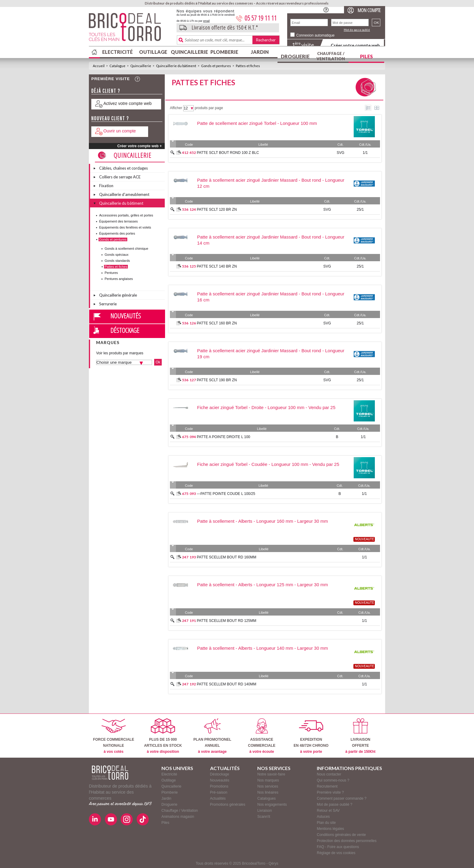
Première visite (111, 79)
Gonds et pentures (216, 66)
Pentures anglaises (119, 279)
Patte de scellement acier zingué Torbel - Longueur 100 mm (257, 123)
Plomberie (224, 52)
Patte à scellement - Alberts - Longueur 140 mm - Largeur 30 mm (263, 648)
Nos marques (268, 780)
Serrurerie (108, 304)
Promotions (219, 786)
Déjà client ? (106, 91)
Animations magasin (178, 817)
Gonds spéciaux (117, 255)
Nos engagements (272, 805)
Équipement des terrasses (118, 221)
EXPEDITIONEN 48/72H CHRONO (311, 736)
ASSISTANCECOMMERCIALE (262, 736)
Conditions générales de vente (341, 835)
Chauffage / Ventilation (331, 56)
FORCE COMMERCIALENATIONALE (114, 736)
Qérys (273, 863)
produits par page (209, 108)
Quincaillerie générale (118, 295)
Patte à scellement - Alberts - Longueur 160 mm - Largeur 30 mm (263, 521)
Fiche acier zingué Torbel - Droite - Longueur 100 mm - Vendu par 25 (266, 407)
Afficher (176, 108)
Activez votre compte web (128, 103)
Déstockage (125, 330)
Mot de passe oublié (357, 30)
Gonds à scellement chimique (126, 249)
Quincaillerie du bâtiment (176, 66)
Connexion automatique (315, 35)
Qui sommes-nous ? (333, 780)
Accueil (99, 66)
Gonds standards (117, 261)
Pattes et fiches (248, 66)
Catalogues (266, 798)
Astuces (323, 817)
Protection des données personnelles (347, 841)
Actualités (218, 798)
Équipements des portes (117, 233)
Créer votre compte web (355, 45)
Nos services (268, 786)
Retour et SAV (328, 811)
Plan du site (326, 823)
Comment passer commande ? (342, 798)
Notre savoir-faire (271, 774)
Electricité (117, 52)
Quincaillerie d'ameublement (124, 194)
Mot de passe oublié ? (334, 805)
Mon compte (369, 10)
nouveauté (364, 539)
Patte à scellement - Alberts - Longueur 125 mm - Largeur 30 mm (263, 585)
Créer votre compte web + (140, 146)
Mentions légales (330, 829)
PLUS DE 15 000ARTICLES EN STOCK (163, 736)
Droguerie (295, 56)
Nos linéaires (268, 792)
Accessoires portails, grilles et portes (126, 215)
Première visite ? (330, 792)
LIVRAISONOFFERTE (360, 736)
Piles (366, 56)
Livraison (265, 811)
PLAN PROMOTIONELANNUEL (212, 736)
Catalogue (117, 66)
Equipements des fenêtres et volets (125, 227)
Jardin (260, 52)
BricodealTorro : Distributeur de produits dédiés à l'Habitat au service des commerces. (130, 29)
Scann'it (264, 817)
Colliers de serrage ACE (120, 177)
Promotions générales (228, 805)
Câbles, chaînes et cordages (123, 168)
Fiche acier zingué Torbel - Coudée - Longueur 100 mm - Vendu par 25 (268, 464)
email (206, 21)
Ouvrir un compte (120, 131)
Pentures (111, 273)
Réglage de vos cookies (336, 853)
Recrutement (327, 786)
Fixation (106, 186)
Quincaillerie (189, 52)
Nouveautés (126, 316)
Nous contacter (329, 774)
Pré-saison (219, 792)
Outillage (153, 52)
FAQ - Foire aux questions (338, 847)
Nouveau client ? (110, 118)
